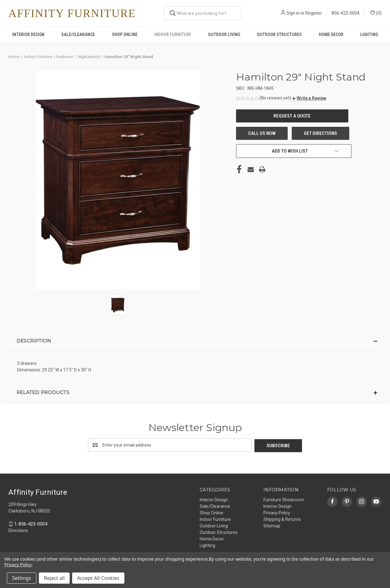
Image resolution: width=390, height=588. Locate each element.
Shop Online (125, 34)
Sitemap (272, 525)
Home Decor (331, 34)
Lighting (369, 34)
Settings (22, 578)
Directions (18, 530)
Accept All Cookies (98, 578)
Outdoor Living (224, 34)
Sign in (293, 13)
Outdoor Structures (279, 34)
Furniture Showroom (284, 499)
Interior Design (28, 34)
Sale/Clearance (78, 34)
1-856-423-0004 (31, 523)
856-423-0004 (346, 13)
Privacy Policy (277, 512)
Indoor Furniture (173, 34)
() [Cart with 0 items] (376, 13)
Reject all (54, 578)
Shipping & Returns (282, 519)
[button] (309, 98)
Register (314, 13)
